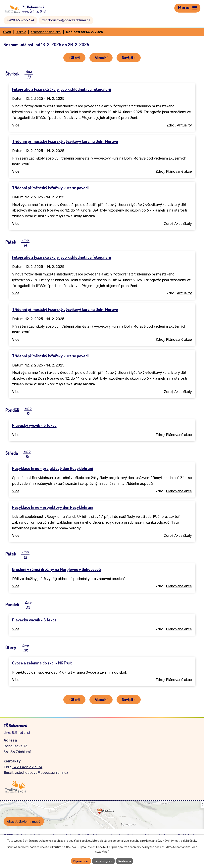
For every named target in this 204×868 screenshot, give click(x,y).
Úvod (7, 32)
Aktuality (184, 125)
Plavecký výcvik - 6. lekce (34, 620)
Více (16, 125)
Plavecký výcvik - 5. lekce (34, 425)
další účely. (190, 841)
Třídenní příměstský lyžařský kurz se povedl (50, 188)
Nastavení (125, 861)
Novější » (129, 58)
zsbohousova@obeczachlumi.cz (66, 20)
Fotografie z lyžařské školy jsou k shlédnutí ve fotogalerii (62, 89)
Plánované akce (179, 172)
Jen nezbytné (103, 861)
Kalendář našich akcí (46, 32)
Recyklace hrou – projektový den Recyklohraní (53, 507)
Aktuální (101, 58)
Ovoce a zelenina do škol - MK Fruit (42, 663)
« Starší (74, 58)
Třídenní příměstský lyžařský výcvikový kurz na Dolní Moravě (65, 141)
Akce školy (183, 224)
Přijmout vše (81, 861)
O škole (21, 32)
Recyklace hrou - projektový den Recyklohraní (53, 468)
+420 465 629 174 (20, 20)
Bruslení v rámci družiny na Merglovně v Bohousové (56, 569)
